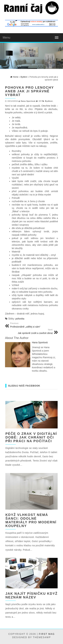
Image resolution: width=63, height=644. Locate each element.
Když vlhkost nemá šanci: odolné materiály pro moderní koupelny (31, 520)
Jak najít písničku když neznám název (31, 595)
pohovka (20, 319)
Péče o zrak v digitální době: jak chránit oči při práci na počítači (31, 437)
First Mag (47, 634)
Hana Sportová (28, 101)
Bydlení (49, 101)
